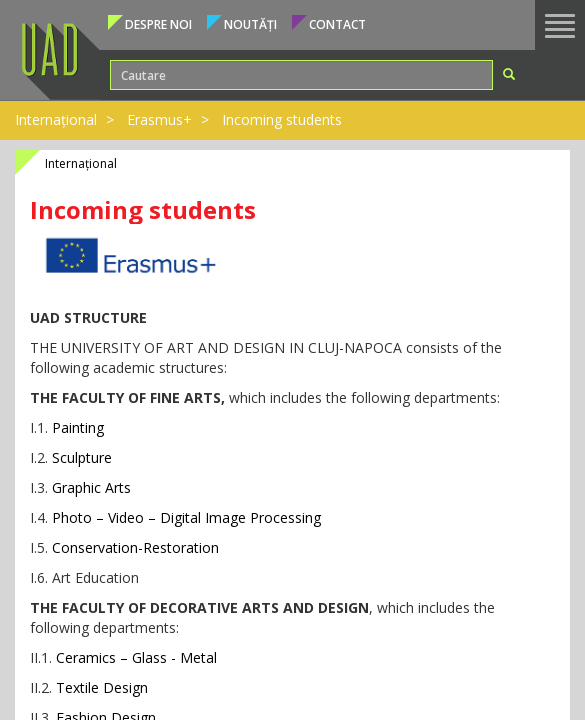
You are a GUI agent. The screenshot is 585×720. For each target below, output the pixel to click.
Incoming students (282, 119)
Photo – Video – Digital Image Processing (186, 517)
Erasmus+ (159, 119)
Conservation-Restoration (135, 547)
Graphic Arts (91, 487)
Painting (76, 427)
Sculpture (82, 457)
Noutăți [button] (250, 24)
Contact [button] (337, 24)
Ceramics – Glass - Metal (136, 657)
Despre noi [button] (158, 24)
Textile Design (102, 687)
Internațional (56, 119)
